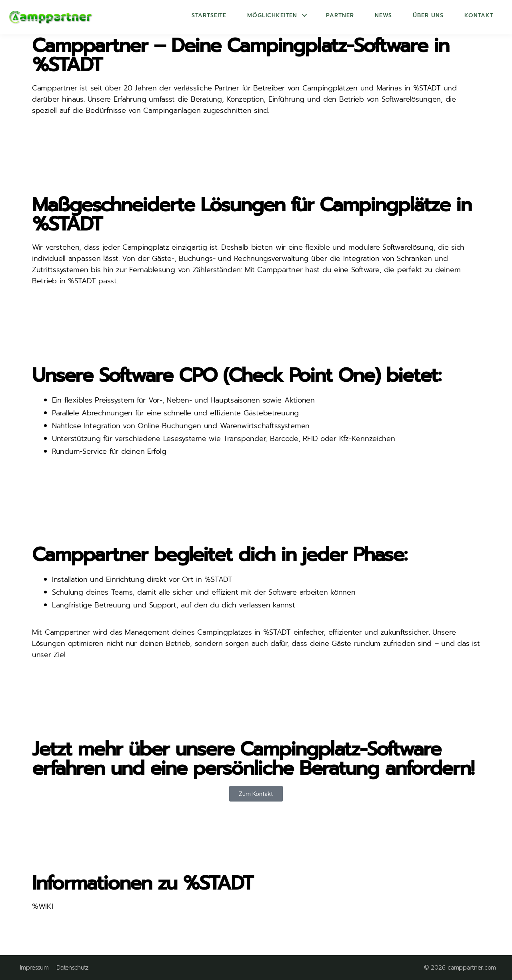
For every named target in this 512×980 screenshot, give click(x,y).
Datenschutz (72, 968)
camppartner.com (472, 968)
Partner (340, 15)
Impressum (34, 968)
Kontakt (479, 15)
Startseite (209, 15)
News (383, 15)
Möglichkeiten (272, 15)
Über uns (428, 15)
